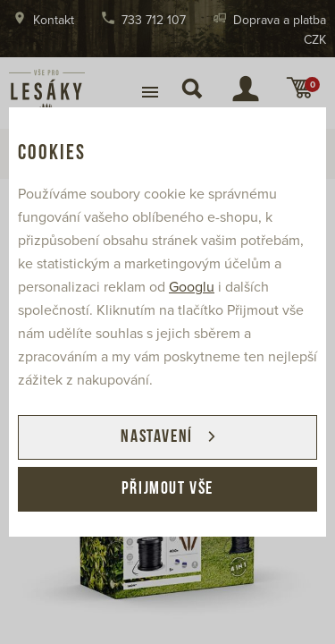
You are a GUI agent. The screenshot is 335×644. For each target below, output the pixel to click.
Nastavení (156, 437)
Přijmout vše (167, 489)
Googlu (192, 287)
